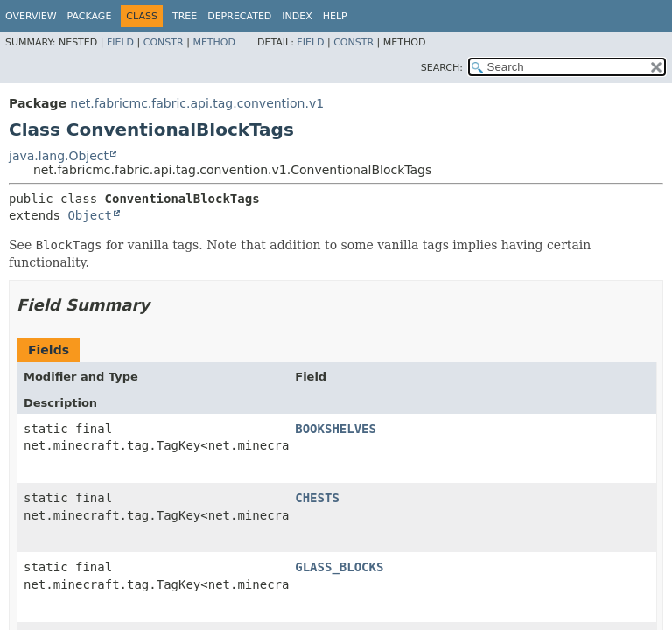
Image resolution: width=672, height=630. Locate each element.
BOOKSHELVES (336, 429)
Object (90, 215)
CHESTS (317, 498)
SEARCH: (442, 68)
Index (297, 16)
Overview (31, 16)
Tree (185, 16)
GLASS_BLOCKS (339, 567)
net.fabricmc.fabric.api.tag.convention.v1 (197, 103)
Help (335, 16)
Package (90, 16)
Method (214, 42)
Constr (164, 42)
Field (120, 42)
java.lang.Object (59, 156)
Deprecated (239, 16)
